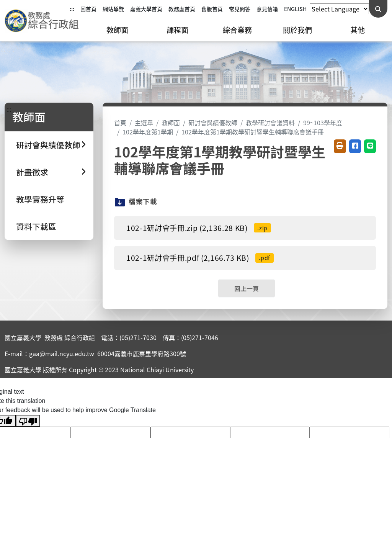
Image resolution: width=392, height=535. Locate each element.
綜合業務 (237, 30)
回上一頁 (247, 288)
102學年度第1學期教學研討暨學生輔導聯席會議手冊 (253, 132)
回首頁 (88, 9)
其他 (358, 30)
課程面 (177, 30)
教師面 (117, 30)
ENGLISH (295, 9)
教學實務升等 (40, 199)
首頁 (120, 123)
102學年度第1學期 (148, 132)
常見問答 (240, 9)
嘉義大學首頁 (146, 9)
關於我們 (297, 30)
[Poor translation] (28, 421)
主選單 (144, 123)
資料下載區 (36, 226)
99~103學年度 (323, 123)
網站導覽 (113, 9)
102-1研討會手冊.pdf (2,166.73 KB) (200, 258)
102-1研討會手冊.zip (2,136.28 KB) (199, 228)
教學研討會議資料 (270, 123)
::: (72, 9)
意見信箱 (267, 9)
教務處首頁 (182, 9)
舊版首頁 (212, 9)
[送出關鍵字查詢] (378, 9)
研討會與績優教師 (213, 123)
